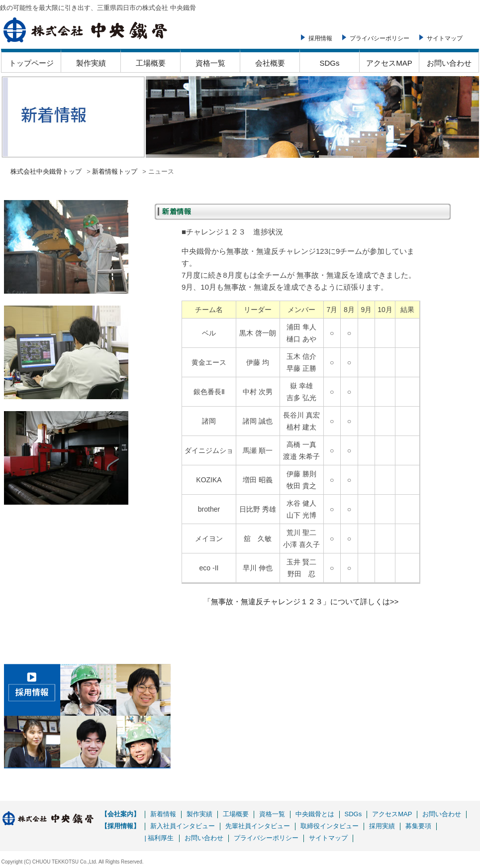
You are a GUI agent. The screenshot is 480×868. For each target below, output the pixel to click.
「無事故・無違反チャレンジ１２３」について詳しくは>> (301, 601)
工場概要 (151, 63)
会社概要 (270, 63)
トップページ (31, 63)
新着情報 (163, 814)
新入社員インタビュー (183, 826)
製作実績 (91, 63)
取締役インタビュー (330, 826)
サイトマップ (445, 38)
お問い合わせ (449, 63)
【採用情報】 (120, 826)
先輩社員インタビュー (258, 826)
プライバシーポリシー (380, 38)
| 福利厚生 (159, 838)
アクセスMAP (389, 63)
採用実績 (382, 826)
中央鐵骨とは (315, 814)
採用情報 (320, 38)
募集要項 (418, 826)
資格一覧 (210, 63)
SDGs (329, 63)
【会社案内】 (120, 814)
